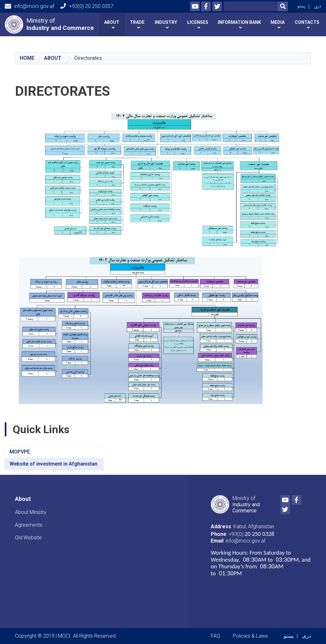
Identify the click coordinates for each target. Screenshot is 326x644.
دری (318, 6)
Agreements (29, 525)
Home (27, 58)
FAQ (215, 636)
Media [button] (278, 22)
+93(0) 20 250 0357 (87, 6)
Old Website (28, 538)
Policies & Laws (250, 636)
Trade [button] (137, 22)
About (53, 58)
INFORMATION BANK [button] (239, 22)
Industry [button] (166, 22)
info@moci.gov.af (29, 6)
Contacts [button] (307, 22)
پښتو (301, 6)
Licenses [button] (198, 22)
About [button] (112, 22)
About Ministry (31, 512)
